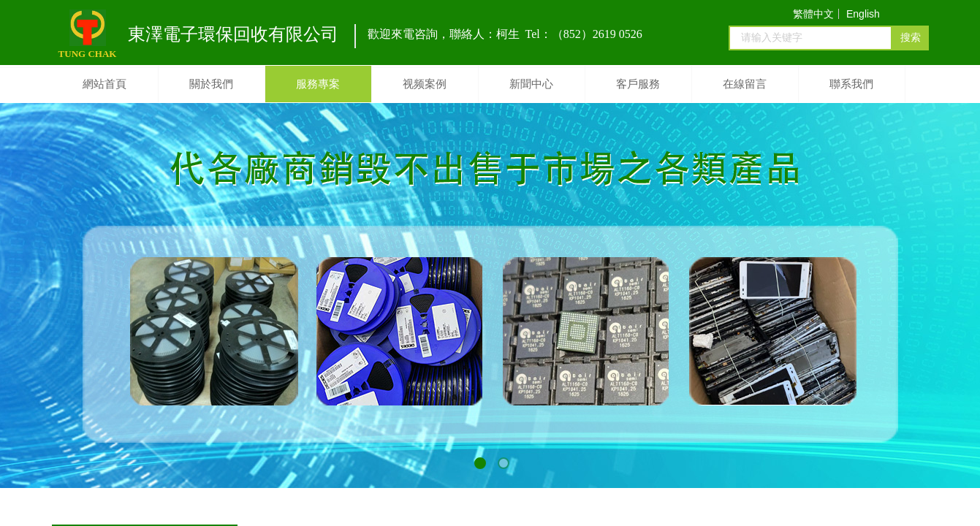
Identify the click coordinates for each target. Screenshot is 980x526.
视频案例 (425, 84)
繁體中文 (813, 14)
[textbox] (810, 38)
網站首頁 (105, 84)
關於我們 (211, 84)
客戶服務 (638, 84)
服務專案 (318, 84)
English (863, 14)
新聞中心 (531, 84)
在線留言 (745, 84)
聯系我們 (851, 84)
